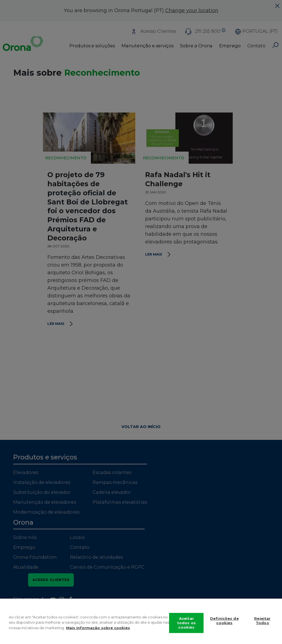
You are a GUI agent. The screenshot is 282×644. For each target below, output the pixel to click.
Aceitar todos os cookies (186, 628)
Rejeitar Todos (262, 626)
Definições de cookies (224, 626)
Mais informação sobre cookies (98, 633)
